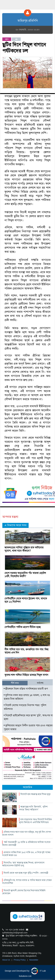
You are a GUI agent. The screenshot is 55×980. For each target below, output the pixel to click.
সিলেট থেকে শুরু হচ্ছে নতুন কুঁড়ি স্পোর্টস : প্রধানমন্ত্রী (26, 873)
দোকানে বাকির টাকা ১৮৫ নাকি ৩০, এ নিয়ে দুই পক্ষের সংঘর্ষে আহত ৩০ (26, 854)
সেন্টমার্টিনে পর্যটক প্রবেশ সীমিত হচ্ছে (23, 627)
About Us (6, 960)
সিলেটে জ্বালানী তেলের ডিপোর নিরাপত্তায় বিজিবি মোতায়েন (24, 892)
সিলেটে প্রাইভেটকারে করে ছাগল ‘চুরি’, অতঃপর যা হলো (28, 717)
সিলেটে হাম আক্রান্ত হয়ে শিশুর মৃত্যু (35, 794)
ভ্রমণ (7, 39)
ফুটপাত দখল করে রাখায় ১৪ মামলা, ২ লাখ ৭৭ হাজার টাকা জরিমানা (27, 697)
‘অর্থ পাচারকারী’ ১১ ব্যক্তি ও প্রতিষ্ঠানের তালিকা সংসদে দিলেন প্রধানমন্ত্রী (26, 844)
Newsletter (34, 960)
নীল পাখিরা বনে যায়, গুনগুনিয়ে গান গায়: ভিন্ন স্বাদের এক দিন (26, 651)
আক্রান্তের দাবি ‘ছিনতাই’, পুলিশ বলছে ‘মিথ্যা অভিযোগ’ (33, 808)
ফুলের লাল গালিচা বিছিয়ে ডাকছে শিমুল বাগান (26, 675)
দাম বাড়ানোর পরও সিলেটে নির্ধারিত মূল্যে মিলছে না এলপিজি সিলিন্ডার (35, 821)
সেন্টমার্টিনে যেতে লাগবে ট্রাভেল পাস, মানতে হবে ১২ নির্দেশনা (26, 600)
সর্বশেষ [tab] (40, 683)
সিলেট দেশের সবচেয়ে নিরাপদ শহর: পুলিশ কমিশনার (25, 707)
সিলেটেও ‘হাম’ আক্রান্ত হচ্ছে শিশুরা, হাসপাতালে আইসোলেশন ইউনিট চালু (23, 864)
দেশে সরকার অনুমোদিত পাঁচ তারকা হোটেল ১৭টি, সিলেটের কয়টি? (25, 575)
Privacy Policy (20, 960)
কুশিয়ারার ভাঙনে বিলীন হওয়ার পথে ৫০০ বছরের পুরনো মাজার (28, 727)
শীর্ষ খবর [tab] (15, 683)
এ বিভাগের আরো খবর (15, 525)
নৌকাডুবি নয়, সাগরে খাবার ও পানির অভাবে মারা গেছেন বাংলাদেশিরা (27, 882)
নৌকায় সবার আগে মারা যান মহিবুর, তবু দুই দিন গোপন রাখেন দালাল (27, 833)
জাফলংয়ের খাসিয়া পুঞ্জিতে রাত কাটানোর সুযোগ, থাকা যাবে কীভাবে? (24, 549)
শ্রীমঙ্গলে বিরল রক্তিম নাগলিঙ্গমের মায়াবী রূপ (26, 689)
